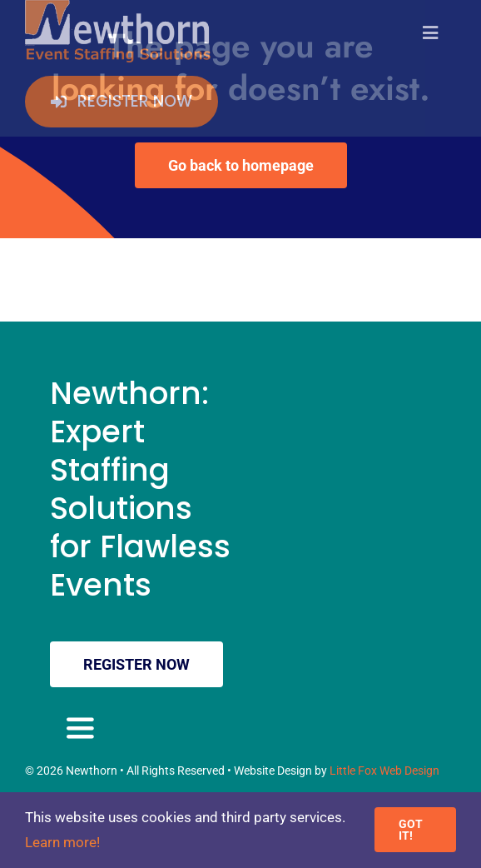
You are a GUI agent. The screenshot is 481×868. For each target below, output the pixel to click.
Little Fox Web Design (384, 771)
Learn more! (62, 842)
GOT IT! (411, 830)
